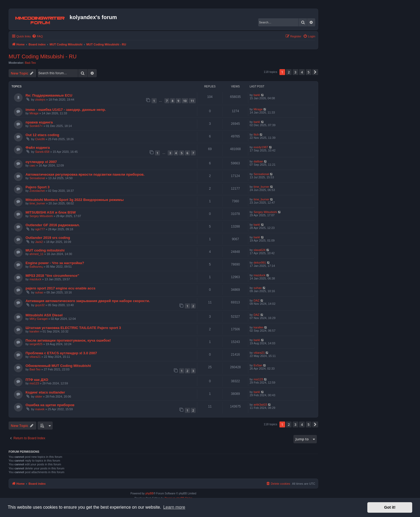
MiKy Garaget (39, 319)
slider (39, 396)
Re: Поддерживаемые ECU (49, 95)
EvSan (258, 365)
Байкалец (36, 267)
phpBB (149, 493)
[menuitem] (37, 36)
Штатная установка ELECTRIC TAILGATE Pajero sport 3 (73, 328)
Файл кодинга (38, 148)
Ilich (256, 134)
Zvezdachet (37, 191)
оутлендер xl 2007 (41, 162)
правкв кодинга (39, 122)
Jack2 (39, 242)
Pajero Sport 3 (37, 187)
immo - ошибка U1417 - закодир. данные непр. (66, 110)
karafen (35, 331)
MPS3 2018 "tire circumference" (52, 276)
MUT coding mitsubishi (45, 250)
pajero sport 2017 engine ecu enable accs (60, 288)
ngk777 (40, 229)
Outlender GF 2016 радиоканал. (53, 225)
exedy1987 (261, 147)
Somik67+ (36, 126)
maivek (40, 409)
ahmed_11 (37, 254)
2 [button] (289, 72)
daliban (258, 161)
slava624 (260, 250)
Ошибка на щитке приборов (50, 405)
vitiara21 (35, 357)
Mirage (34, 113)
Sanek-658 (42, 152)
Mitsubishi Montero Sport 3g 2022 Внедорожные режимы (75, 200)
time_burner (262, 187)
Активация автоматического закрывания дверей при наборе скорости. (88, 301)
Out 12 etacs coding (42, 135)
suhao (39, 292)
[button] (315, 72)
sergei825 (36, 344)
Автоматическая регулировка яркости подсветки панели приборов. (85, 174)
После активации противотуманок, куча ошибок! (68, 340)
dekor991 (260, 263)
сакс (33, 165)
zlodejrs (40, 100)
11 (192, 101)
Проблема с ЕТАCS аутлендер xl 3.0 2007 (61, 353)
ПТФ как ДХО (37, 380)
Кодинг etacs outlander (45, 392)
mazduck (35, 279)
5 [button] (309, 72)
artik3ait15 (261, 405)
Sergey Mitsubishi (41, 216)
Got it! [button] (390, 507)
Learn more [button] (174, 507)
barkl (257, 95)
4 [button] (302, 72)
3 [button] (295, 72)
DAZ (257, 300)
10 (185, 101)
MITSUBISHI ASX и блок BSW (51, 212)
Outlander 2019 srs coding (48, 238)
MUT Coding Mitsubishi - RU (43, 56)
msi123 (34, 383)
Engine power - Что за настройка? (55, 263)
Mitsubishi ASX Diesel (44, 315)
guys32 (40, 305)
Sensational (37, 178)
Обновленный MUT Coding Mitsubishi (58, 366)
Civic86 (40, 139)
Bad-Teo (30, 63)
